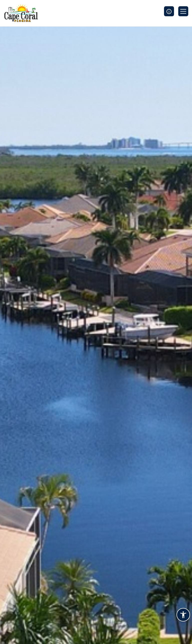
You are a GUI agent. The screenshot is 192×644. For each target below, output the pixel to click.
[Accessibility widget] (183, 615)
